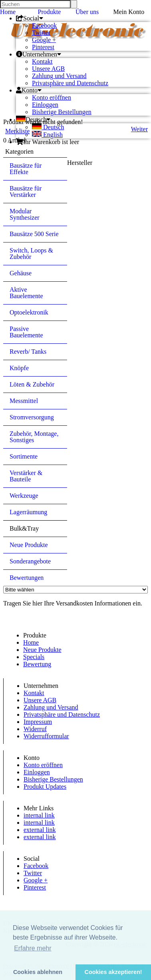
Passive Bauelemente (26, 332)
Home (8, 12)
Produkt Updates (45, 787)
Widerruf (35, 729)
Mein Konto (129, 12)
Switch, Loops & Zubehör (31, 254)
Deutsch (48, 127)
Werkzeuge (24, 496)
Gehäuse (21, 273)
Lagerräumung (28, 512)
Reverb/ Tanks (28, 352)
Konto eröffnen (52, 97)
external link (40, 830)
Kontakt (42, 61)
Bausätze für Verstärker (26, 191)
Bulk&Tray (24, 528)
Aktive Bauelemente (26, 293)
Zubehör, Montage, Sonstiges (34, 437)
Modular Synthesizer (25, 214)
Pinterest (43, 47)
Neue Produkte (29, 545)
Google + (44, 40)
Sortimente (24, 456)
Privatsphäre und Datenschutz (70, 83)
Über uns (87, 12)
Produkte (50, 12)
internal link (39, 815)
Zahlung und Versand (59, 76)
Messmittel (24, 401)
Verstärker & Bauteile (26, 476)
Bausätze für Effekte (26, 169)
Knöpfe (19, 368)
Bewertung (37, 664)
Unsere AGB (48, 69)
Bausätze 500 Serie (34, 234)
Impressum (38, 722)
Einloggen (45, 105)
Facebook (44, 25)
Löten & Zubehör (32, 384)
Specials (34, 657)
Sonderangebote (30, 561)
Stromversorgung (32, 417)
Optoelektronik (29, 312)
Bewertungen (27, 578)
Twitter (41, 33)
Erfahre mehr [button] (33, 948)
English (47, 135)
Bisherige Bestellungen (62, 112)
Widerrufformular (46, 736)
